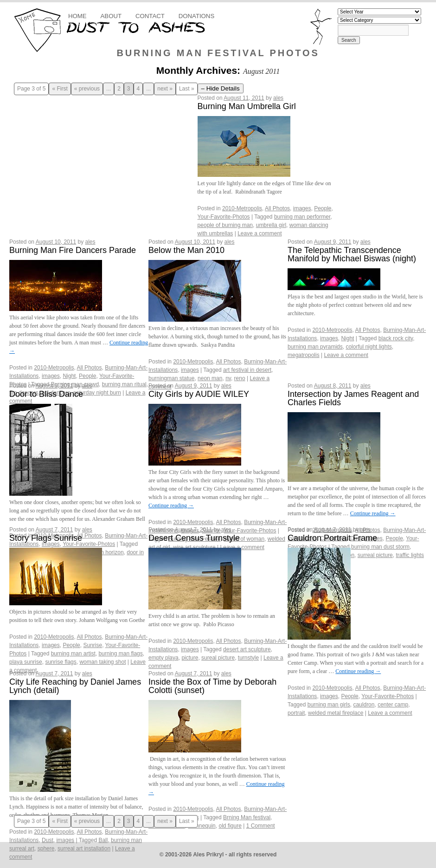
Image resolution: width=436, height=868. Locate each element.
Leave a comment (260, 233)
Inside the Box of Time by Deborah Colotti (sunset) (212, 686)
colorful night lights (369, 347)
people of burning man (225, 225)
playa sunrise (26, 662)
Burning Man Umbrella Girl (247, 106)
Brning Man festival (247, 817)
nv (228, 378)
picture (190, 658)
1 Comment (261, 826)
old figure (230, 826)
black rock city (396, 338)
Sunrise (93, 645)
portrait (296, 713)
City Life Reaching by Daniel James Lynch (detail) (75, 686)
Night (69, 376)
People (323, 208)
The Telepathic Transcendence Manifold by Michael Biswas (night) (352, 254)
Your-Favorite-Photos (224, 217)
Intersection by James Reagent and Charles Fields (353, 398)
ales (278, 98)
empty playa (163, 658)
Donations (196, 16)
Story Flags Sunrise (46, 538)
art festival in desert (247, 370)
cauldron (364, 705)
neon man (210, 378)
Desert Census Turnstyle (194, 538)
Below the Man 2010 (186, 250)
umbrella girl (271, 225)
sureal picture (218, 658)
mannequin (202, 826)
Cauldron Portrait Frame (332, 538)
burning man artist (73, 654)
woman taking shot (103, 662)
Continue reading (171, 505)
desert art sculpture (247, 649)
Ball (103, 840)
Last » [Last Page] (187, 89)
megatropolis (304, 355)
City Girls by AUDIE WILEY (199, 394)
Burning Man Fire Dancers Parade (73, 250)
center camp (393, 705)
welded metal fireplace (336, 713)
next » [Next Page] (165, 89)
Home (77, 16)
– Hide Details (221, 88)
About (111, 16)
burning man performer (302, 217)
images (302, 208)
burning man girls (329, 705)
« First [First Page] (60, 89)
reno (240, 378)
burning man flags (120, 654)
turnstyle (248, 658)
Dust (48, 840)
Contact (150, 16)
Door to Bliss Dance (46, 394)
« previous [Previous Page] (87, 89)
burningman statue (171, 378)
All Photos (277, 208)
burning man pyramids (315, 347)
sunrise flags (61, 662)
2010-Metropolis (242, 208)
